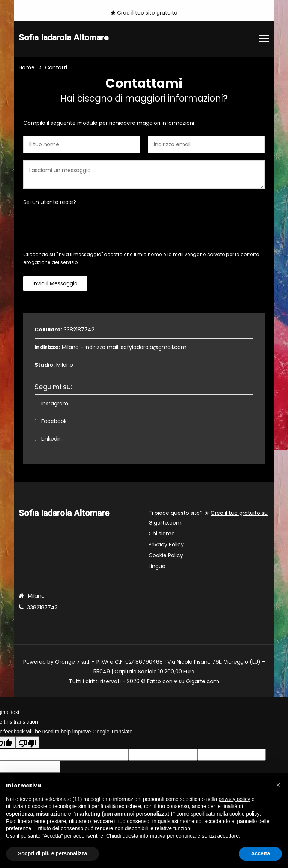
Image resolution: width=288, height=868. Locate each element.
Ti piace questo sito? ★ (208, 518)
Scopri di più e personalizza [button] (52, 853)
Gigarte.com (202, 681)
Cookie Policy (166, 555)
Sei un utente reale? (50, 202)
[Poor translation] (27, 743)
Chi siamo (162, 534)
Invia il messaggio (55, 283)
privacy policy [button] (234, 799)
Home (27, 67)
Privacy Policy (166, 544)
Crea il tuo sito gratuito (144, 13)
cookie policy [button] (244, 814)
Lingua (157, 566)
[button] (278, 785)
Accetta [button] (260, 853)
